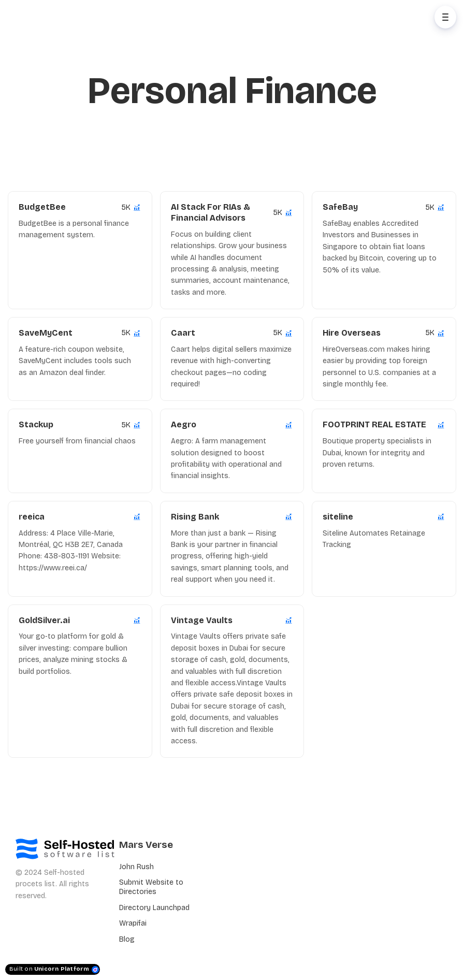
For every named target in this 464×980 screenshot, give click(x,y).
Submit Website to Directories (151, 887)
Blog (127, 939)
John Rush (136, 867)
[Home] (55, 17)
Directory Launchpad (154, 908)
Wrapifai (133, 923)
